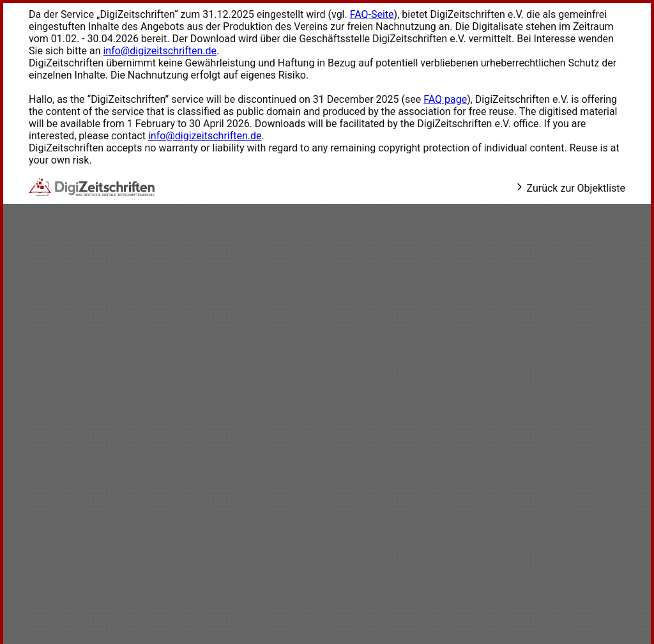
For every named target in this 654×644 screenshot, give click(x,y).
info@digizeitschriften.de (160, 51)
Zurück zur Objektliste (570, 188)
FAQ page (445, 99)
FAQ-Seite (372, 14)
